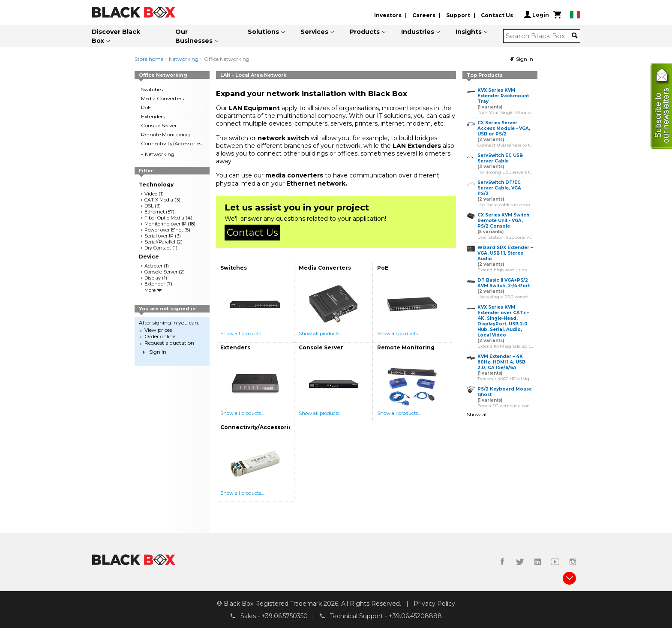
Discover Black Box (116, 36)
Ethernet (154, 212)
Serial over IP (159, 236)
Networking (184, 59)
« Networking (158, 154)
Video (151, 194)
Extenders (153, 116)
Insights (469, 32)
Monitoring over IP (165, 224)
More (150, 290)
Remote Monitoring (165, 134)
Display (153, 278)
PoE (146, 107)
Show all (477, 414)
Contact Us (497, 15)
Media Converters (162, 98)
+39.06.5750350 (285, 616)
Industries (418, 32)
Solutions (263, 32)
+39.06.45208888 (415, 616)
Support (458, 15)
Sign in (522, 59)
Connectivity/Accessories (171, 143)
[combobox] (539, 36)
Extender (155, 284)
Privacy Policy (434, 604)
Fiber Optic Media (164, 218)
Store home (149, 59)
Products (365, 32)
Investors (388, 15)
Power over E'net (164, 230)
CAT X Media (159, 200)
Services (314, 32)
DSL (149, 206)
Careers (424, 15)
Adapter (153, 266)
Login (536, 15)
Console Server (159, 125)
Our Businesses (194, 36)
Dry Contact (158, 248)
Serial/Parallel (160, 242)
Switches (152, 89)
